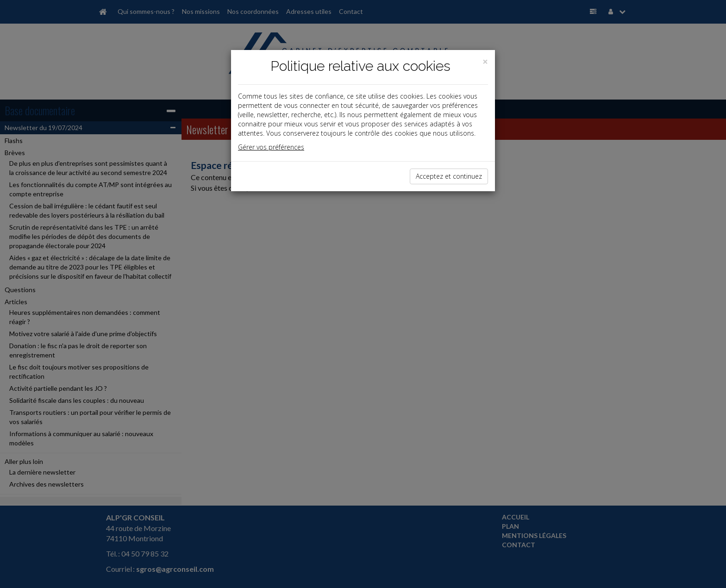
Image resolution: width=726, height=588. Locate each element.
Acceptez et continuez (449, 176)
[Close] (485, 62)
